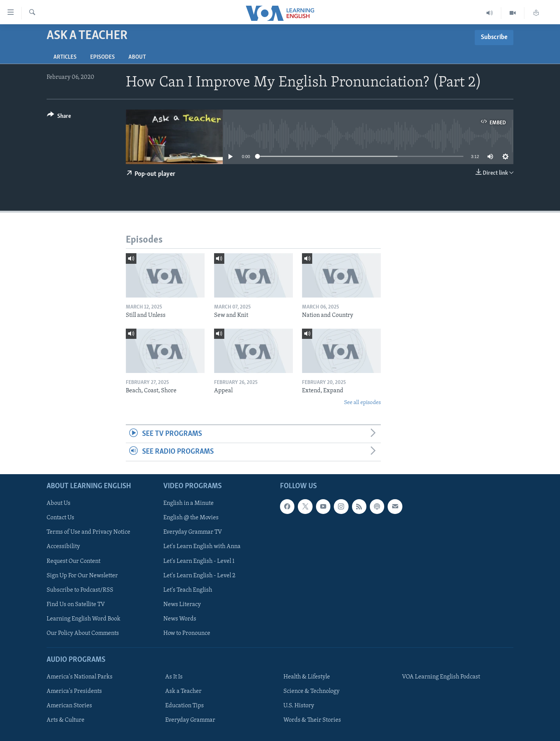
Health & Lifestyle (307, 677)
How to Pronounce (187, 633)
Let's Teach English (188, 590)
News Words (180, 619)
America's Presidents (74, 691)
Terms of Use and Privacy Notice (88, 532)
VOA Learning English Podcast (441, 677)
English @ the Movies (191, 518)
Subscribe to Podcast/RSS (80, 590)
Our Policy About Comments (83, 633)
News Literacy (182, 604)
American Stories (69, 706)
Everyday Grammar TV (193, 532)
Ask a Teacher (183, 691)
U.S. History (299, 706)
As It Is (174, 677)
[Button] (59, 117)
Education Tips (185, 706)
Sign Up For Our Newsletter (82, 575)
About (137, 57)
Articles (65, 57)
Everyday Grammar (190, 720)
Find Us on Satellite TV (76, 604)
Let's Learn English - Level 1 (199, 561)
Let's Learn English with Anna (202, 547)
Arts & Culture (66, 720)
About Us (59, 503)
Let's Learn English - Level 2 (199, 575)
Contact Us (60, 518)
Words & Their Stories (312, 720)
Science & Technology (311, 691)
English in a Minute (188, 503)
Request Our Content (74, 561)
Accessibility (63, 547)
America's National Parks (80, 677)
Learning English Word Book (84, 619)
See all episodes (362, 403)
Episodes (102, 57)
